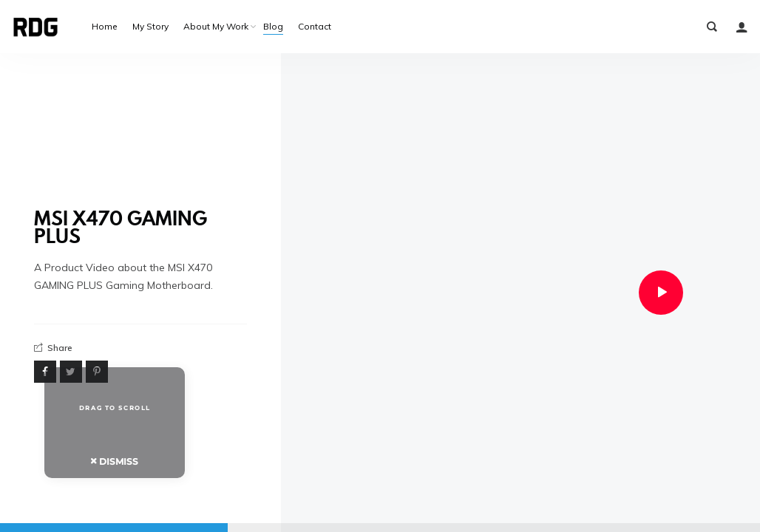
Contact (315, 26)
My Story (150, 26)
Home (105, 26)
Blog (273, 26)
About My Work (216, 26)
